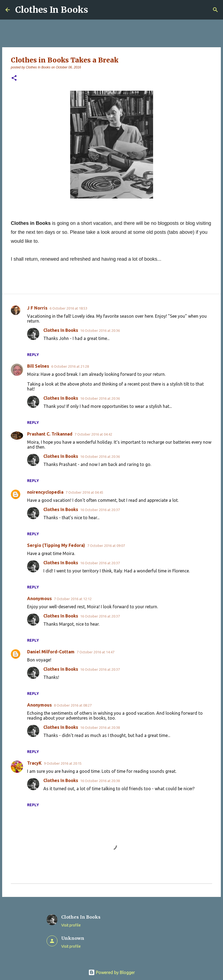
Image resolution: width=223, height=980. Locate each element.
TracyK (34, 763)
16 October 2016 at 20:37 (100, 510)
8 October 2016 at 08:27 (73, 705)
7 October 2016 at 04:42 (93, 434)
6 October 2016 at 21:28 (70, 366)
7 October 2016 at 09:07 (106, 546)
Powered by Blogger (112, 972)
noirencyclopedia (45, 492)
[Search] (215, 10)
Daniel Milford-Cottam (51, 652)
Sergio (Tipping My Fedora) (56, 545)
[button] (14, 78)
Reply (33, 355)
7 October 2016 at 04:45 (84, 492)
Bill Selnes (38, 366)
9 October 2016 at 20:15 (63, 763)
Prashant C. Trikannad (50, 434)
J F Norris (37, 308)
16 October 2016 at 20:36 (100, 330)
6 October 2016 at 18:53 (68, 308)
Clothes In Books (52, 10)
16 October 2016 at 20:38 (100, 727)
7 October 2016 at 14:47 (96, 652)
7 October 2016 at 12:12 (73, 599)
